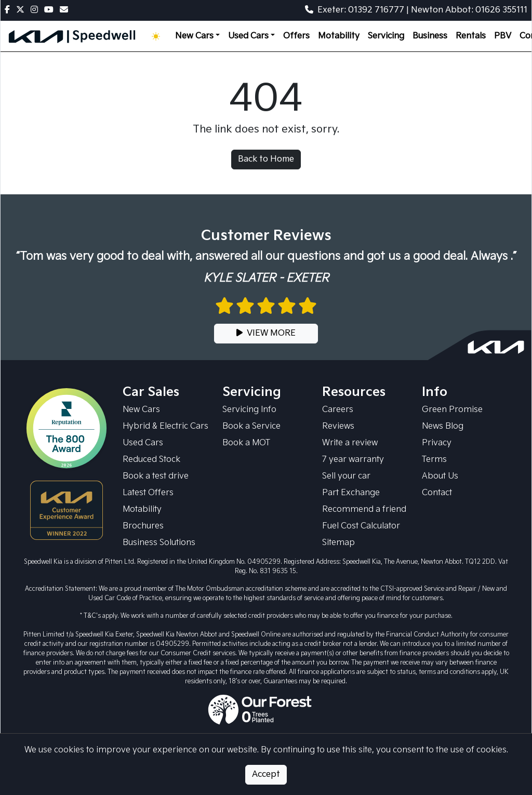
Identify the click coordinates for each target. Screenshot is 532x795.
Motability (339, 36)
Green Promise (452, 410)
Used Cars (143, 443)
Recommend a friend (364, 509)
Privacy (437, 443)
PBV (503, 36)
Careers (338, 410)
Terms (434, 460)
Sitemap (338, 543)
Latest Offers (148, 493)
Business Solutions (159, 543)
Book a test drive (156, 476)
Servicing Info (249, 410)
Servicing (386, 36)
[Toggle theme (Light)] (158, 36)
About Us (440, 476)
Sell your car (346, 476)
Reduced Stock (151, 460)
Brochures (143, 526)
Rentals (471, 36)
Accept (266, 774)
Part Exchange (351, 493)
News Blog (443, 426)
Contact (437, 493)
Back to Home (266, 159)
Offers (296, 36)
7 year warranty (353, 460)
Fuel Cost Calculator (361, 526)
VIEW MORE (266, 333)
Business (430, 36)
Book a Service (251, 426)
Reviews (338, 426)
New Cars (141, 410)
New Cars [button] (194, 36)
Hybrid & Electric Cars (165, 426)
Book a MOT (246, 443)
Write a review (350, 443)
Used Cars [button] (248, 36)
